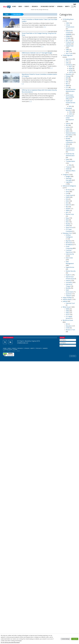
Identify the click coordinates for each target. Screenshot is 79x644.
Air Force (68, 190)
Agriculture (69, 59)
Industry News (67, 299)
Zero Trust (69, 53)
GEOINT (68, 209)
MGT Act (68, 40)
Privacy (18, 351)
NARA (67, 309)
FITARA (68, 38)
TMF (67, 51)
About (4, 351)
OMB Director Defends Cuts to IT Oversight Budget (37, 53)
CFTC (67, 61)
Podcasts (39, 348)
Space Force (69, 228)
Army (67, 192)
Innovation (69, 282)
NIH (70, 106)
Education (69, 74)
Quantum (69, 294)
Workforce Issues (68, 320)
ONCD (68, 313)
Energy (68, 76)
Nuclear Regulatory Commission (69, 140)
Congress (6, 18)
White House (66, 307)
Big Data (68, 241)
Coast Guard (69, 195)
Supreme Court (70, 303)
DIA (67, 199)
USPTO (71, 72)
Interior (68, 123)
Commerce (16, 32)
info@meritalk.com (23, 343)
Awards (45, 348)
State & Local (8, 349)
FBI (67, 207)
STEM (68, 328)
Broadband (69, 245)
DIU (67, 203)
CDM (67, 23)
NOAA (71, 69)
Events (27, 6)
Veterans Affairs (71, 171)
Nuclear (68, 224)
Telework (69, 296)
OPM (67, 144)
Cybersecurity (70, 254)
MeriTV (67, 6)
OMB (67, 311)
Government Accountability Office (70, 97)
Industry (68, 281)
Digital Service (70, 267)
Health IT (69, 275)
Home (14, 6)
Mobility (68, 288)
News (20, 6)
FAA (70, 165)
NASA (67, 131)
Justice (68, 127)
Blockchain (69, 243)
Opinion (60, 6)
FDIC (67, 82)
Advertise (9, 351)
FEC (67, 84)
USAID (68, 169)
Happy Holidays (67, 298)
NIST (70, 67)
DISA (67, 201)
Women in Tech (70, 330)
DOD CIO (68, 205)
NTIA (70, 70)
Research (35, 6)
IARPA (68, 210)
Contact (14, 351)
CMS (67, 63)
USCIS (71, 114)
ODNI (67, 226)
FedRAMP (69, 34)
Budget (13, 51)
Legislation (69, 182)
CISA (70, 112)
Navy (67, 218)
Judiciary (65, 301)
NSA (67, 222)
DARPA (68, 197)
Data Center (69, 258)
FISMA (68, 36)
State (67, 159)
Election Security (71, 271)
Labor (68, 129)
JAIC (67, 212)
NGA (67, 220)
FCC (67, 80)
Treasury (69, 167)
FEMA (67, 86)
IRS (67, 125)
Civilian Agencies (8, 32)
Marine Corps (70, 214)
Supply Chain (70, 46)
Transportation (70, 161)
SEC (67, 146)
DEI (67, 324)
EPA (67, 78)
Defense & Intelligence (69, 186)
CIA (67, 193)
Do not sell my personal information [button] (10, 642)
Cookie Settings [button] (65, 639)
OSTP (67, 315)
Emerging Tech (67, 233)
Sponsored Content (48, 6)
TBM (67, 50)
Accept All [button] (75, 639)
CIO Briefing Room (68, 19)
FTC (67, 87)
